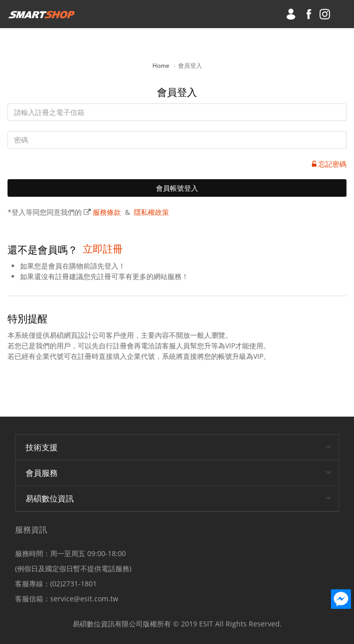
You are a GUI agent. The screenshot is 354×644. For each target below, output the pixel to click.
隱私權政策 (151, 212)
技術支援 (42, 447)
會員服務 (42, 473)
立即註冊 (103, 249)
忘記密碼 (329, 164)
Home (161, 66)
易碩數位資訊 (50, 498)
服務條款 (107, 212)
